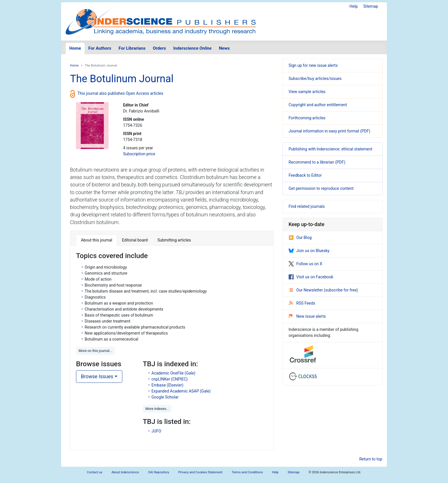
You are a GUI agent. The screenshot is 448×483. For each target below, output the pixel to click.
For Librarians (132, 48)
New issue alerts (307, 316)
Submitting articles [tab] (174, 240)
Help (354, 6)
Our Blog (300, 238)
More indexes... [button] (157, 409)
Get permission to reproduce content (321, 188)
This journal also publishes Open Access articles (120, 93)
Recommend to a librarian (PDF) (317, 162)
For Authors (100, 48)
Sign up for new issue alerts (313, 65)
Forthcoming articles (307, 118)
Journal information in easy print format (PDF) (329, 131)
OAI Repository (159, 472)
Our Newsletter (306, 290)
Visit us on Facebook (311, 277)
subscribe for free (341, 290)
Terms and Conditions (247, 472)
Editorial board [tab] (135, 240)
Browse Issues (97, 377)
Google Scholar (165, 397)
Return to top (371, 459)
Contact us (95, 472)
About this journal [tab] (97, 240)
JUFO (156, 431)
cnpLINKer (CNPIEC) (170, 379)
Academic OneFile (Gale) (173, 373)
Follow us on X (305, 264)
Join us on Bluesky (309, 251)
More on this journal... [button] (95, 351)
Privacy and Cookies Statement (200, 472)
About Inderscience (125, 472)
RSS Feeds (302, 303)
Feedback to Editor (305, 175)
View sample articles (307, 92)
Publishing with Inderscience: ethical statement (330, 149)
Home (75, 48)
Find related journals (307, 206)
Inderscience (193, 48)
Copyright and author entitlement (318, 105)
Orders (159, 48)
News (224, 48)
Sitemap (371, 6)
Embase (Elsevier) (167, 385)
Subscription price (139, 154)
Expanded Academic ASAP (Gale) (181, 391)
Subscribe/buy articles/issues (315, 79)
